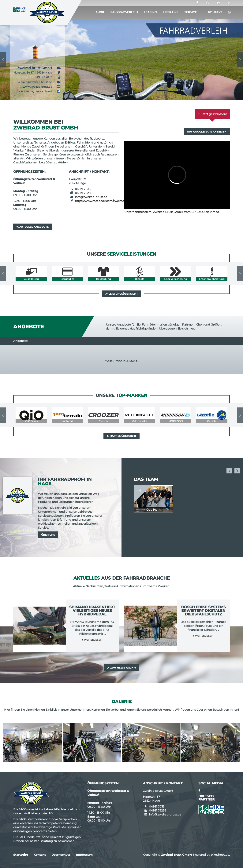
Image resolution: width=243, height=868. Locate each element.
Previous (3, 59)
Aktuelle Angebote (33, 227)
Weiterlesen (92, 640)
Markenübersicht (121, 436)
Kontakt (215, 12)
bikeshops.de (220, 855)
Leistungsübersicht (122, 294)
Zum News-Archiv (122, 668)
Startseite (21, 855)
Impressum (84, 855)
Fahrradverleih (124, 12)
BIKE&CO (198, 212)
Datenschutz (61, 855)
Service (191, 12)
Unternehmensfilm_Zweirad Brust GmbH (154, 212)
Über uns (171, 12)
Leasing (150, 12)
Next (240, 59)
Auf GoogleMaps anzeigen (207, 132)
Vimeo (214, 212)
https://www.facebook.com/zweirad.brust (104, 201)
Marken (20, 150)
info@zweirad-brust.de (91, 197)
